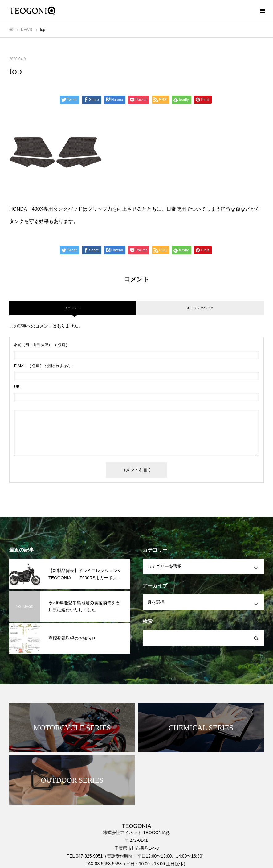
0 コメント (73, 308)
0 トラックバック (200, 308)
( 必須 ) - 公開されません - (44, 366)
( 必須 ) (41, 345)
